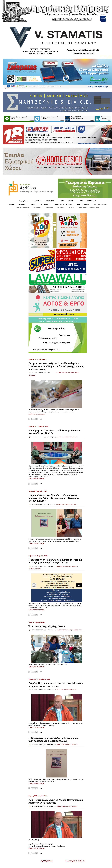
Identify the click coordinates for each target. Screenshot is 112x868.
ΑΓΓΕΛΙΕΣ (11, 205)
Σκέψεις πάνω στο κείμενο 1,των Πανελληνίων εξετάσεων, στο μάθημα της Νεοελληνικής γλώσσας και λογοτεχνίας (56, 366)
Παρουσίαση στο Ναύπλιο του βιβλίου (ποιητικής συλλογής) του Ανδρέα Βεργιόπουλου (55, 561)
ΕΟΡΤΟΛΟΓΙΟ (50, 201)
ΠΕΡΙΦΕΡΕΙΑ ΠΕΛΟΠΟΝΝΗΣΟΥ (89, 208)
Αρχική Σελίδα (24, 201)
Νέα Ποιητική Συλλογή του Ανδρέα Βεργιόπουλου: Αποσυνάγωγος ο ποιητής (56, 801)
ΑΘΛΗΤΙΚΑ (22, 205)
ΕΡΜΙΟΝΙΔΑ (49, 208)
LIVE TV (61, 201)
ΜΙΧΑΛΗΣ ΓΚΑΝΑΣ (77, 630)
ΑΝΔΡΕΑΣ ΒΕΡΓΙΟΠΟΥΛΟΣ (63, 373)
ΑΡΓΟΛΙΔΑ (33, 205)
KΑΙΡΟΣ (80, 201)
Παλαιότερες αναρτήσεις (75, 861)
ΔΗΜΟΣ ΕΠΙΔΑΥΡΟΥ (83, 205)
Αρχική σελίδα (47, 861)
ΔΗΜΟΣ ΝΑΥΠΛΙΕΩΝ (23, 208)
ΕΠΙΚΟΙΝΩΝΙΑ (91, 201)
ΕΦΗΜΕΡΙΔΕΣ (37, 201)
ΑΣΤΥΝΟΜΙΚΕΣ (46, 205)
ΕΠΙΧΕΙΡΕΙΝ (37, 208)
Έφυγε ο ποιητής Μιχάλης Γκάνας (47, 626)
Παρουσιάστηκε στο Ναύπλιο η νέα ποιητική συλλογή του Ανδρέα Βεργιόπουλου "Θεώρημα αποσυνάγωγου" (54, 498)
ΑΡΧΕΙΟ (71, 201)
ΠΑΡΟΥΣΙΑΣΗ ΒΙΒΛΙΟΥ (35, 569)
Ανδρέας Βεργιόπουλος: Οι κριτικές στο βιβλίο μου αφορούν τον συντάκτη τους (56, 684)
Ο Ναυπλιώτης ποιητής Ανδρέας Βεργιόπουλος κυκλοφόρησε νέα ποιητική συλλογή (54, 739)
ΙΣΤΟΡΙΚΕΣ (61, 208)
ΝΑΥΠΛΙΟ (72, 208)
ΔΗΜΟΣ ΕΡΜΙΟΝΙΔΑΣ (101, 205)
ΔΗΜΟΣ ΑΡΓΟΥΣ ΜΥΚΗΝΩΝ (64, 205)
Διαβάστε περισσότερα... (37, 414)
